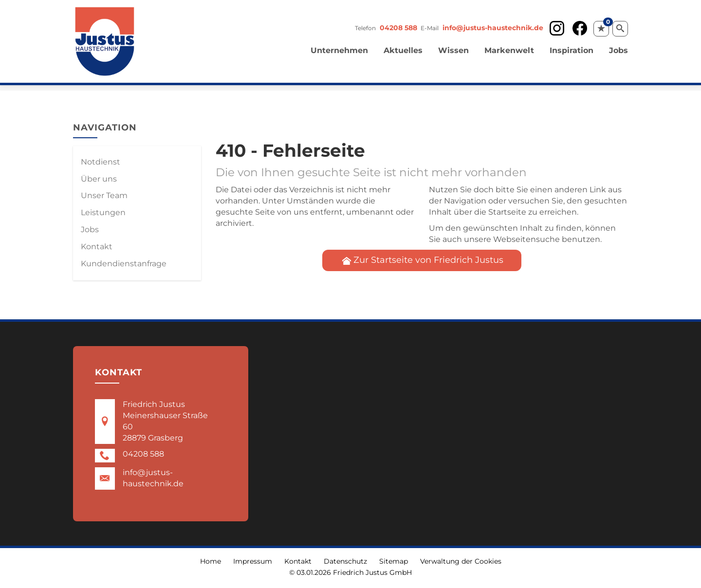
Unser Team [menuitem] (104, 195)
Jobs (618, 50)
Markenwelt (509, 50)
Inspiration (572, 50)
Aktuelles (403, 50)
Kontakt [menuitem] (97, 247)
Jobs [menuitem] (90, 230)
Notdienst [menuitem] (101, 162)
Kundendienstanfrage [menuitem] (124, 264)
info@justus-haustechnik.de (493, 28)
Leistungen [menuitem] (103, 212)
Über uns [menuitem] (99, 179)
